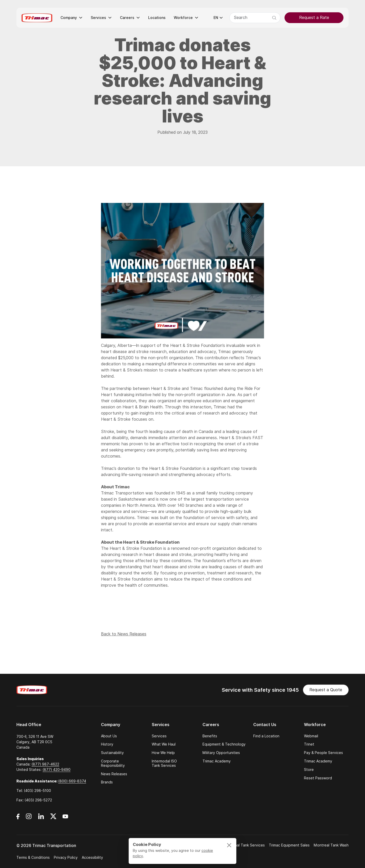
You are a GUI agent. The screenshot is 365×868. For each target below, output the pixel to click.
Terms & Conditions (33, 857)
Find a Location (266, 736)
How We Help (163, 753)
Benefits (210, 736)
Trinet (309, 744)
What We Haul (164, 744)
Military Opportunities (221, 753)
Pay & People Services (323, 753)
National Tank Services (245, 845)
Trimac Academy (217, 761)
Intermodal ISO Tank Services (164, 763)
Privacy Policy (66, 857)
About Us (109, 736)
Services (159, 736)
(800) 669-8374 (72, 781)
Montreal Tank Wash (331, 845)
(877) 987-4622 (45, 764)
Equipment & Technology (224, 744)
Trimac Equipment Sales (289, 845)
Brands (107, 782)
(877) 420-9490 (57, 770)
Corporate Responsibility (113, 763)
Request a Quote (326, 690)
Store (309, 770)
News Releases (114, 774)
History (107, 744)
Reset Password (318, 778)
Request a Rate (314, 18)
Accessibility (92, 857)
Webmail (311, 736)
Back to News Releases (124, 636)
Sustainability (112, 753)
